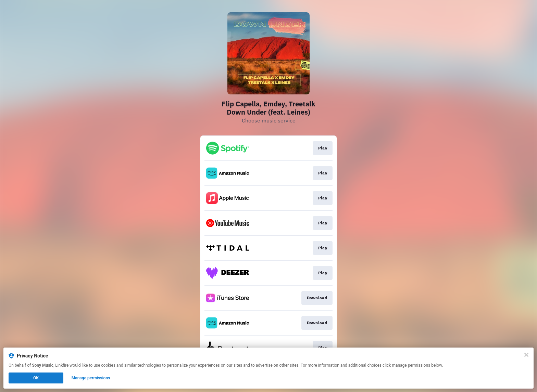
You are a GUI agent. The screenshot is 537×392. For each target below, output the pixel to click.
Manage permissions (91, 378)
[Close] (526, 355)
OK (36, 378)
